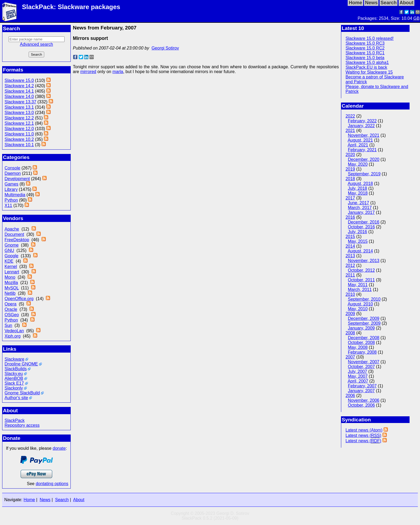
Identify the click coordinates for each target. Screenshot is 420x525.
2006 (350, 396)
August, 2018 (360, 184)
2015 (350, 237)
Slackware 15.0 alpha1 (367, 63)
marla (118, 72)
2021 (350, 131)
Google (12, 256)
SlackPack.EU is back (366, 67)
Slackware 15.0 (19, 80)
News (45, 500)
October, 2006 (361, 405)
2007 (350, 357)
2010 (350, 294)
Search (62, 500)
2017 (350, 198)
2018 (350, 179)
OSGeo (12, 315)
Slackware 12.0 (19, 129)
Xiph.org (13, 336)
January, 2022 (361, 126)
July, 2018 (358, 188)
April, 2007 (358, 381)
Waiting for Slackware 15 (369, 72)
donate (59, 448)
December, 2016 (364, 222)
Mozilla (11, 283)
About (79, 500)
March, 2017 (360, 208)
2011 (350, 275)
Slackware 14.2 (19, 86)
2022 (350, 116)
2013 (350, 256)
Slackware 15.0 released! (370, 38)
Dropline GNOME (21, 364)
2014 (350, 246)
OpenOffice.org (19, 299)
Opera (10, 304)
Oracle (11, 309)
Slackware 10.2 (19, 139)
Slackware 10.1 (19, 145)
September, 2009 (364, 323)
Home (29, 500)
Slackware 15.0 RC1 (365, 53)
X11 (8, 205)
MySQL (12, 288)
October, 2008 (361, 343)
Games (12, 184)
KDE (9, 261)
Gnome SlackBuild (22, 393)
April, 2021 (358, 145)
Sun (8, 325)
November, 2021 (364, 135)
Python (11, 200)
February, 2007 (362, 386)
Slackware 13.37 (20, 102)
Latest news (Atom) (364, 430)
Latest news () (363, 436)
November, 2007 (364, 362)
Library (11, 189)
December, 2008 (364, 338)
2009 (350, 314)
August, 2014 (360, 251)
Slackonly (14, 388)
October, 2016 (361, 227)
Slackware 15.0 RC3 (365, 43)
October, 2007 (361, 367)
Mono (10, 277)
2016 (350, 217)
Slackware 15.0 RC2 (365, 48)
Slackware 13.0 (19, 113)
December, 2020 (364, 159)
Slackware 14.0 (19, 97)
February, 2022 (362, 121)
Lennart (12, 272)
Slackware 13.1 (19, 107)
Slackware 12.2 (19, 118)
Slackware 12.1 (19, 123)
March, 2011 (360, 290)
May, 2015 (358, 241)
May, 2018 (358, 193)
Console (12, 168)
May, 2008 (358, 347)
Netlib (10, 293)
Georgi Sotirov (165, 48)
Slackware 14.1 (19, 91)
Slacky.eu (14, 374)
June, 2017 (359, 203)
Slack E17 (14, 383)
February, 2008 (362, 352)
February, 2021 (362, 150)
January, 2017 (361, 212)
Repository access (22, 425)
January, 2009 (361, 328)
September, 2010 (364, 299)
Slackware (14, 359)
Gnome (12, 245)
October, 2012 (361, 270)
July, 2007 (358, 371)
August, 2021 (360, 140)
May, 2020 (358, 164)
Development (17, 179)
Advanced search (36, 44)
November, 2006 (364, 400)
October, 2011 (361, 280)
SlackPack (15, 420)
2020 (350, 155)
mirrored (88, 72)
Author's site (16, 398)
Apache (12, 229)
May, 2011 (358, 285)
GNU (9, 250)
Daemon (13, 173)
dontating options (52, 484)
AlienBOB (14, 378)
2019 (350, 169)
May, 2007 (358, 376)
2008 (350, 333)
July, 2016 (358, 232)
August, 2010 (360, 304)
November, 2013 (364, 261)
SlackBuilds (16, 369)
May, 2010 (358, 309)
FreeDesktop (17, 240)
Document (14, 234)
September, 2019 (364, 174)
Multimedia (15, 195)
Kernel (11, 267)
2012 (350, 265)
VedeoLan (14, 331)
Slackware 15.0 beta (365, 58)
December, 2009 (364, 318)
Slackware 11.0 (19, 134)
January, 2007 (361, 391)
